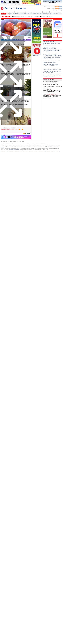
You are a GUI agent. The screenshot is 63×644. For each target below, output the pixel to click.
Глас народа (17, 12)
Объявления (8, 12)
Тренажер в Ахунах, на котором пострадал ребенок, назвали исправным (52, 55)
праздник (2, 134)
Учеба (58, 14)
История (44, 12)
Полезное (52, 12)
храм (5, 134)
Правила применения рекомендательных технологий (34, 519)
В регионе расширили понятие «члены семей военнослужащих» (52, 75)
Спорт (49, 14)
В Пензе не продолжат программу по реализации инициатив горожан (51, 65)
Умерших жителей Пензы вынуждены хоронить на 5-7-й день (51, 58)
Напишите (17, 128)
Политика (17, 14)
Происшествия (39, 14)
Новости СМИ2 (36, 55)
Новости (3, 12)
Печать (29, 38)
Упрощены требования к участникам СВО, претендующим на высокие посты (52, 69)
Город (8, 14)
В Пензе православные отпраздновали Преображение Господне (32, 17)
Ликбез (27, 12)
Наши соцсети (57, 519)
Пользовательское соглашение (16, 519)
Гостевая (60, 12)
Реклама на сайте (49, 519)
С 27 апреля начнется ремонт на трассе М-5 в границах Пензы (52, 72)
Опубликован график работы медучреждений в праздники (50, 48)
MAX (21, 129)
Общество (28, 14)
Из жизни (53, 14)
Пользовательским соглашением (14, 518)
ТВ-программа (36, 12)
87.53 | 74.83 (58, 10)
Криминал (45, 14)
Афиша (48, 12)
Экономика (22, 14)
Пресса (41, 12)
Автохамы (12, 12)
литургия (8, 134)
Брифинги (12, 14)
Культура (33, 14)
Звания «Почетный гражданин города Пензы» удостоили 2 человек (52, 44)
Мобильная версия (4, 519)
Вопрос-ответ (23, 12)
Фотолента (31, 12)
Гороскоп (56, 12)
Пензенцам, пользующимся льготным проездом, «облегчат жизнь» (52, 62)
